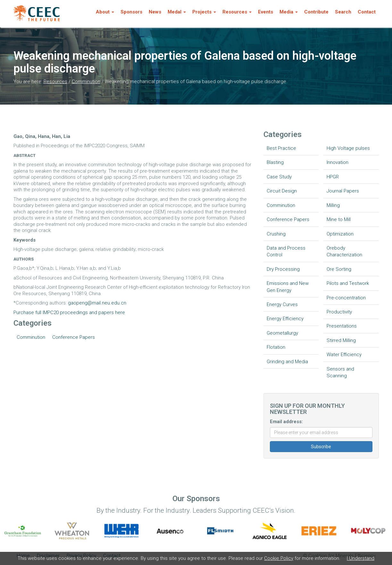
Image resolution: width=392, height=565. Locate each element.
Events (266, 12)
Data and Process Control (286, 251)
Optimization (340, 234)
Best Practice (281, 148)
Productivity (339, 312)
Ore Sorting (339, 269)
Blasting (275, 162)
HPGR (333, 177)
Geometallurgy (282, 333)
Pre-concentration (346, 298)
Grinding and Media (287, 362)
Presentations (342, 326)
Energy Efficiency (285, 319)
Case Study (279, 177)
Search (343, 12)
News (155, 12)
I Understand (361, 558)
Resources (55, 81)
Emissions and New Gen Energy (288, 287)
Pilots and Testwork (348, 283)
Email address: (286, 422)
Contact (367, 12)
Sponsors (131, 12)
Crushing (276, 234)
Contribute (316, 12)
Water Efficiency (344, 355)
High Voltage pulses (348, 148)
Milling (333, 205)
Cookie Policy (279, 558)
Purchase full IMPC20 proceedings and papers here (69, 312)
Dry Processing (283, 269)
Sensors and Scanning (340, 372)
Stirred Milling (341, 340)
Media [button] (289, 12)
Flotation (276, 347)
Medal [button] (177, 12)
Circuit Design (282, 191)
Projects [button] (204, 12)
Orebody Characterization (344, 251)
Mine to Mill (339, 219)
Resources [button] (237, 12)
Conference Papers (74, 337)
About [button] (105, 12)
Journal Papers (343, 191)
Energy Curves (282, 304)
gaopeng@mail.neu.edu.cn (97, 303)
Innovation (338, 162)
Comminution (86, 81)
